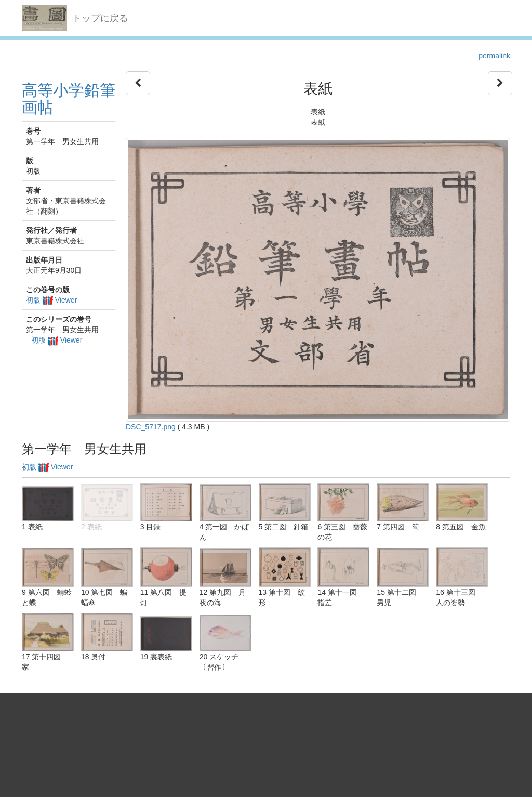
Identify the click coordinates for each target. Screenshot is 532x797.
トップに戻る (100, 18)
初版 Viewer (51, 300)
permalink (494, 56)
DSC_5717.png (151, 427)
